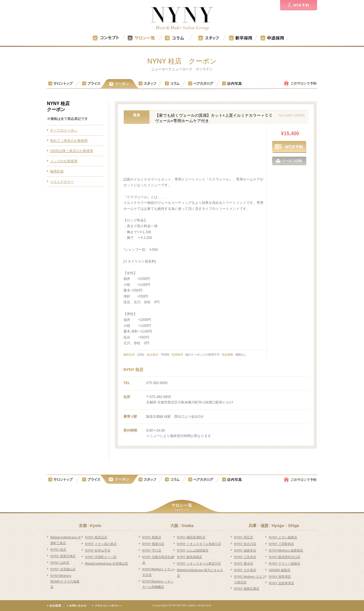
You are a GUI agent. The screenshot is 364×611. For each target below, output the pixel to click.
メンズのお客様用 (64, 161)
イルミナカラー (62, 182)
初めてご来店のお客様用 (69, 141)
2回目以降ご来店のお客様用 (72, 151)
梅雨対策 (57, 171)
